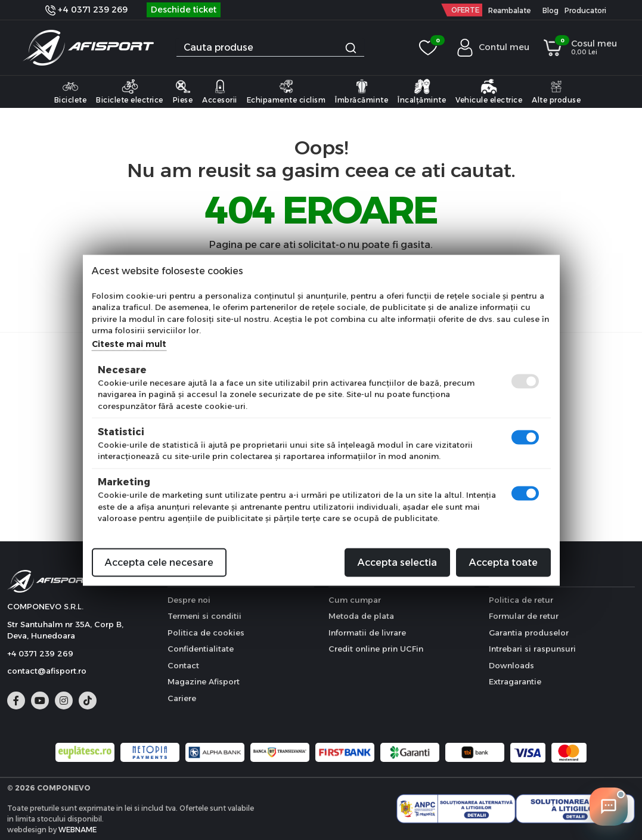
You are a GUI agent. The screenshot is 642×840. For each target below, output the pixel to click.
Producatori (585, 10)
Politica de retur (521, 600)
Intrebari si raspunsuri (532, 649)
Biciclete (71, 91)
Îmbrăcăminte (362, 91)
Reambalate (509, 10)
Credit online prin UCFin (376, 649)
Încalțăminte (422, 91)
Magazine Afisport (204, 681)
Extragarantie (515, 681)
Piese (183, 91)
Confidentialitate (201, 649)
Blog (550, 10)
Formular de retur (524, 616)
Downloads (511, 665)
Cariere (182, 698)
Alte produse (556, 91)
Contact (183, 665)
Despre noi (189, 600)
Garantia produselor (529, 633)
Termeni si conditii (204, 616)
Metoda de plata (361, 616)
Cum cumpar (355, 600)
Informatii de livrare (367, 633)
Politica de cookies (206, 633)
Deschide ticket (184, 10)
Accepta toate (503, 562)
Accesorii (220, 91)
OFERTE (465, 10)
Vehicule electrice (489, 91)
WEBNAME (77, 830)
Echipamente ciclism (286, 91)
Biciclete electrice (130, 91)
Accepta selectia (397, 562)
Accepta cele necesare (159, 562)
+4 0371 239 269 (86, 10)
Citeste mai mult (129, 343)
